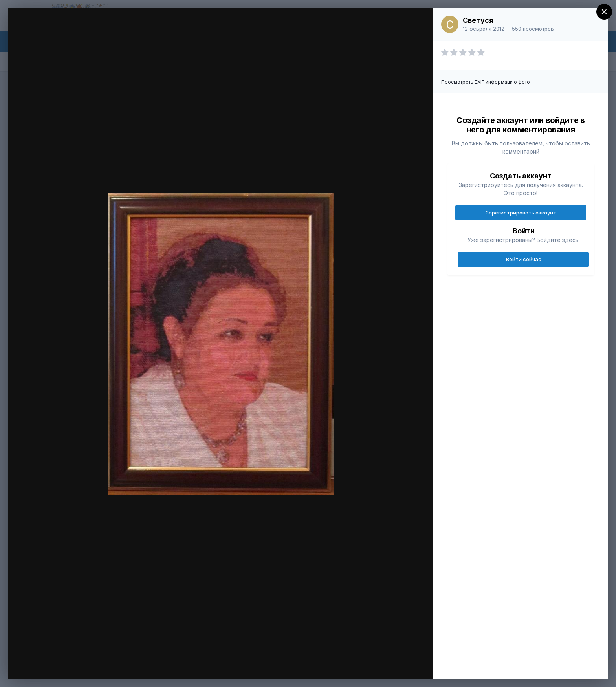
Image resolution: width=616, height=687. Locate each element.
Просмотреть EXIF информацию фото (486, 82)
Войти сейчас (524, 259)
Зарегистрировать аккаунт (521, 213)
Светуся (478, 20)
